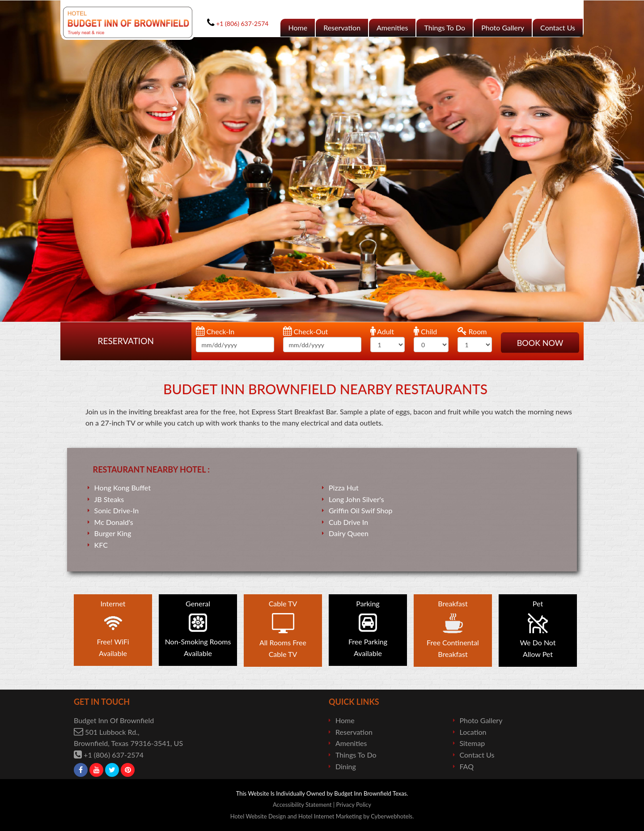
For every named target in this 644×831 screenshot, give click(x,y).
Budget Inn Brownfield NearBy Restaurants (325, 389)
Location (473, 732)
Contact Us (558, 28)
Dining (346, 766)
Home (298, 28)
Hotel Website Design (258, 816)
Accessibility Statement (302, 805)
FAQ (467, 766)
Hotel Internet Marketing (330, 816)
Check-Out (306, 331)
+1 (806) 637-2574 (114, 755)
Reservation (342, 28)
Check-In (215, 331)
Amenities (392, 28)
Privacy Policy (354, 805)
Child (425, 331)
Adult (382, 331)
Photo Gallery (503, 28)
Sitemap (472, 743)
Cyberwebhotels (392, 816)
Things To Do (445, 28)
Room (472, 331)
